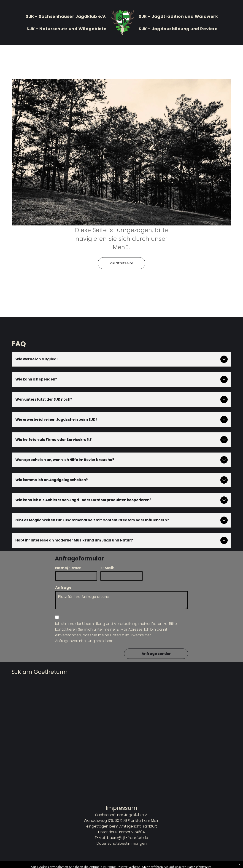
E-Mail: (107, 568)
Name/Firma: (68, 568)
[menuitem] (66, 16)
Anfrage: (64, 588)
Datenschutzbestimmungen (122, 843)
